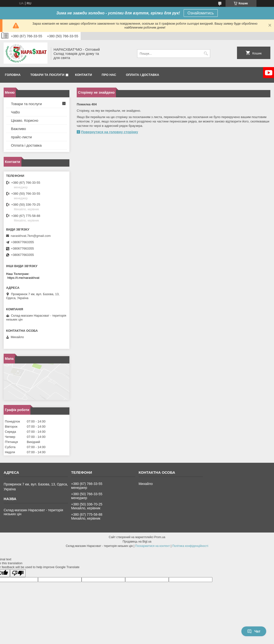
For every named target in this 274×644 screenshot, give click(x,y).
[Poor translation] (18, 573)
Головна (13, 75)
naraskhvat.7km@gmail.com (31, 236)
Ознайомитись (201, 13)
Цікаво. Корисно (25, 120)
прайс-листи (21, 137)
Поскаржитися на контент (152, 546)
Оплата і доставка (142, 75)
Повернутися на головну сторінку (110, 132)
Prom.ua (160, 537)
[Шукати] (206, 54)
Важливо (19, 129)
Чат (254, 631)
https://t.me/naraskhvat (23, 278)
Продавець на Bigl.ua (137, 542)
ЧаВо (15, 112)
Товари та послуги (47, 75)
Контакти (84, 75)
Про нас (109, 75)
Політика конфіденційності (190, 546)
